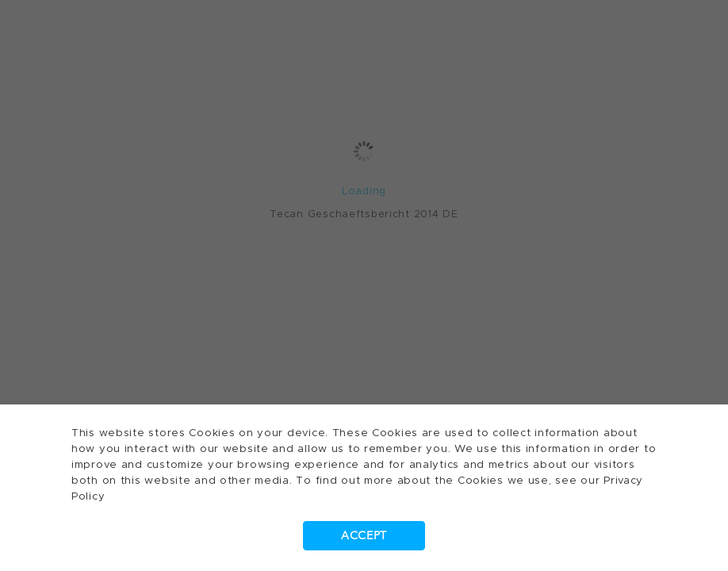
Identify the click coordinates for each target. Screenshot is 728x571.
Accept (364, 536)
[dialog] (364, 285)
